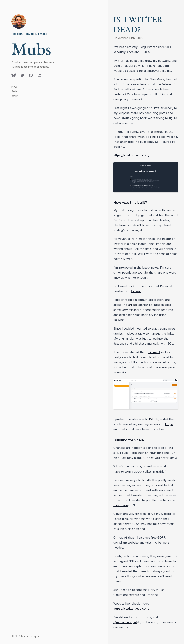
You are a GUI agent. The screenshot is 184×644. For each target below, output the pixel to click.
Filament (154, 352)
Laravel (136, 291)
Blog (14, 87)
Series (15, 91)
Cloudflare (120, 505)
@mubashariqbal (125, 622)
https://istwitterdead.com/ (131, 155)
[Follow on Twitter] (14, 75)
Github (154, 419)
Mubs (31, 49)
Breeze (133, 305)
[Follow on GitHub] (31, 75)
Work (15, 96)
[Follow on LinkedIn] (40, 75)
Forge (169, 424)
